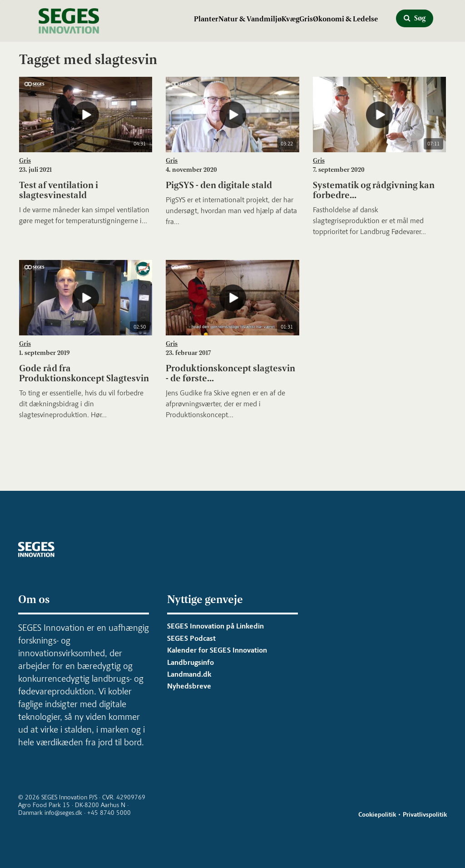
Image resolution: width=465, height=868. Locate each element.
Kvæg (290, 19)
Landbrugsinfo (190, 662)
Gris (306, 19)
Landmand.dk (189, 674)
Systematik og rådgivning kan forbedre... (374, 190)
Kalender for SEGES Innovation (217, 650)
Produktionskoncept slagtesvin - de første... (230, 373)
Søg (415, 18)
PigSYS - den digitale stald (219, 185)
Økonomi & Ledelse (345, 19)
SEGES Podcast (191, 638)
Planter (206, 19)
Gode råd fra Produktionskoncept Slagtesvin (84, 373)
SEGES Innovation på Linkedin (215, 626)
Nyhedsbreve (189, 686)
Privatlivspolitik (425, 815)
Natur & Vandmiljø (250, 19)
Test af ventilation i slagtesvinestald (59, 190)
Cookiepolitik (377, 815)
